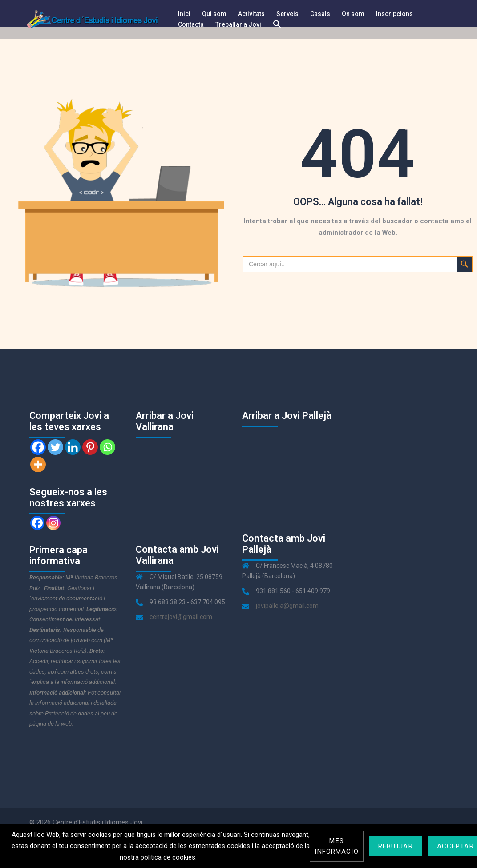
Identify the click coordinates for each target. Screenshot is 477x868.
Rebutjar (396, 846)
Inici (184, 14)
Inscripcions (394, 14)
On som (353, 14)
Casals (320, 14)
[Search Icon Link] (277, 24)
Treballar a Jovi (238, 24)
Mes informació (336, 846)
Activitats (251, 14)
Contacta (191, 24)
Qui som (214, 14)
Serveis (287, 14)
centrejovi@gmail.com (181, 617)
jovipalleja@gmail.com (287, 606)
